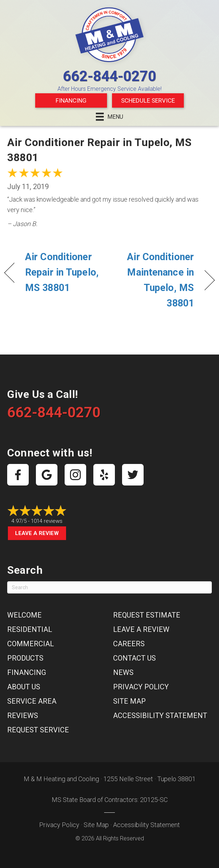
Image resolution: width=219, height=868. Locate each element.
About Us (24, 687)
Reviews (23, 715)
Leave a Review (37, 533)
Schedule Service (148, 100)
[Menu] (109, 117)
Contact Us (134, 658)
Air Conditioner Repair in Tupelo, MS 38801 (62, 272)
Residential (30, 629)
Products (25, 658)
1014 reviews (47, 521)
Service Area (32, 701)
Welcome (24, 615)
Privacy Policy (141, 687)
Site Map (129, 701)
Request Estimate (147, 615)
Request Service (38, 730)
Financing (71, 100)
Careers (129, 644)
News (123, 672)
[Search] (109, 587)
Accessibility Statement (160, 715)
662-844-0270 (109, 76)
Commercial (31, 644)
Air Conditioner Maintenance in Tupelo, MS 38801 (155, 280)
